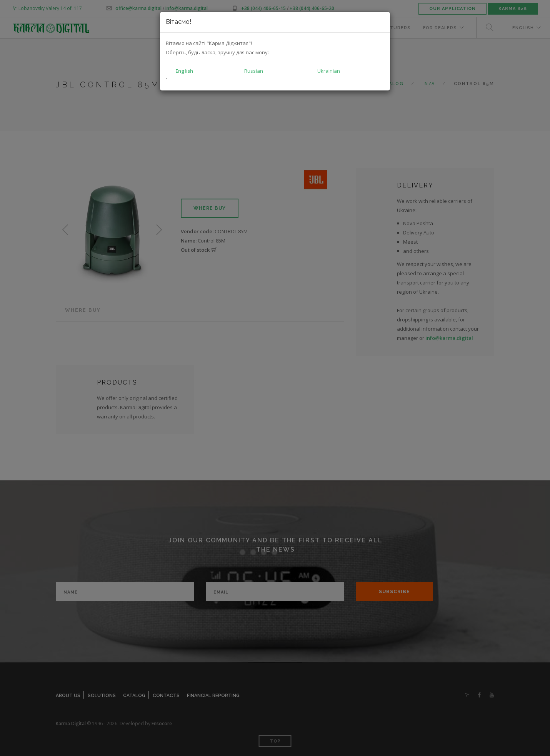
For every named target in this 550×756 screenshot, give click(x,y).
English (184, 71)
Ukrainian (329, 71)
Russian (254, 71)
